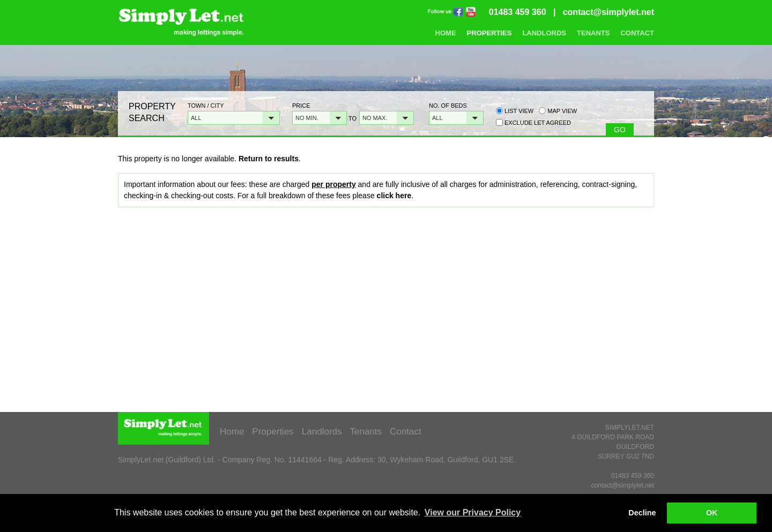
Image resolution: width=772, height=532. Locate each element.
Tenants (593, 33)
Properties (489, 33)
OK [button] (712, 513)
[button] (234, 118)
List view (515, 111)
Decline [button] (642, 513)
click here (394, 196)
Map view (558, 111)
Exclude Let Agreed (538, 123)
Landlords (544, 33)
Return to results (269, 159)
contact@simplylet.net (608, 12)
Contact (637, 33)
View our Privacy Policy (473, 512)
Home (446, 33)
